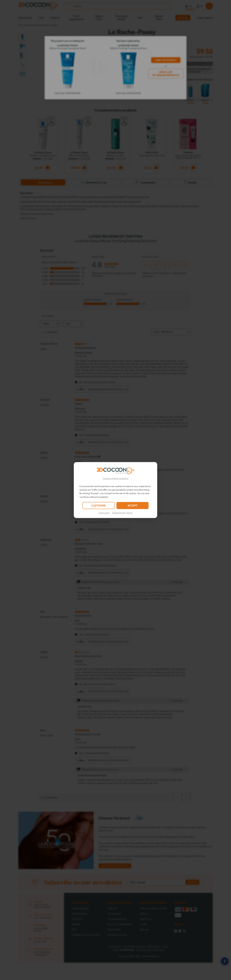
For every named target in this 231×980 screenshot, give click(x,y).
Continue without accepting (116, 478)
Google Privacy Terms (122, 513)
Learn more (104, 513)
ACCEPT (133, 505)
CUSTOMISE (98, 505)
